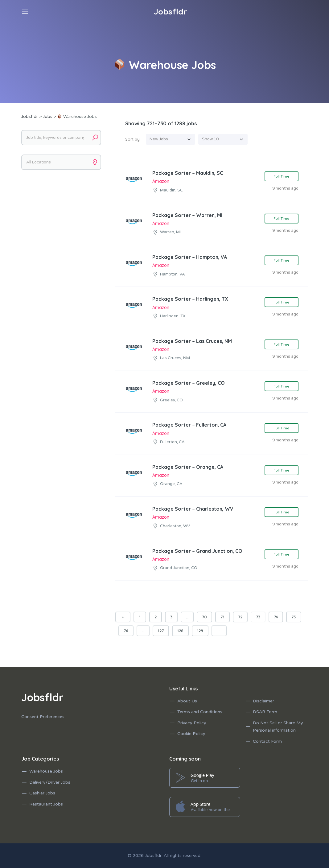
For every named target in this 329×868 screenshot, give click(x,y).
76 (126, 631)
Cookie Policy (191, 734)
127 (161, 631)
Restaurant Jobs (46, 804)
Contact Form (267, 741)
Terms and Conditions (200, 712)
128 (180, 631)
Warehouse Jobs (46, 771)
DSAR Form (265, 712)
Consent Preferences (43, 717)
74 (276, 617)
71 (222, 617)
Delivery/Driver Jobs (50, 782)
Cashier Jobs (42, 793)
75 (294, 617)
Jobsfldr (153, 856)
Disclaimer (263, 701)
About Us (187, 701)
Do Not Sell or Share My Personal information (278, 727)
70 (204, 617)
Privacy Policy (192, 723)
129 (200, 631)
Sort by (132, 139)
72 (240, 617)
